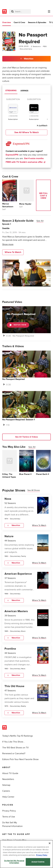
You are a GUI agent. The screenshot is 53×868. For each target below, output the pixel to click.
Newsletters (8, 779)
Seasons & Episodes (37, 22)
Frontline (10, 649)
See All (40, 221)
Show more (8, 244)
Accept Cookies (38, 863)
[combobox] (20, 11)
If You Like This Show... (13, 742)
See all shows (34, 490)
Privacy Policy (9, 811)
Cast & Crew (19, 22)
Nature (9, 536)
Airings (24, 91)
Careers (6, 791)
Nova (8, 499)
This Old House (14, 686)
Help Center (8, 797)
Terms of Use (9, 817)
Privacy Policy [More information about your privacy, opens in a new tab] (42, 857)
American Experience (18, 574)
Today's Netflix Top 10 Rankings (18, 736)
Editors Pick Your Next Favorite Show (20, 759)
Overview (7, 22)
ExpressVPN (12, 155)
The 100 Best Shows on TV (15, 748)
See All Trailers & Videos (27, 437)
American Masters (16, 611)
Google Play (20, 840)
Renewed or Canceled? (14, 753)
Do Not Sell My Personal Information (14, 863)
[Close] (50, 845)
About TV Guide (10, 773)
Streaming (11, 91)
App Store (7, 840)
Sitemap (6, 785)
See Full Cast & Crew (43, 195)
